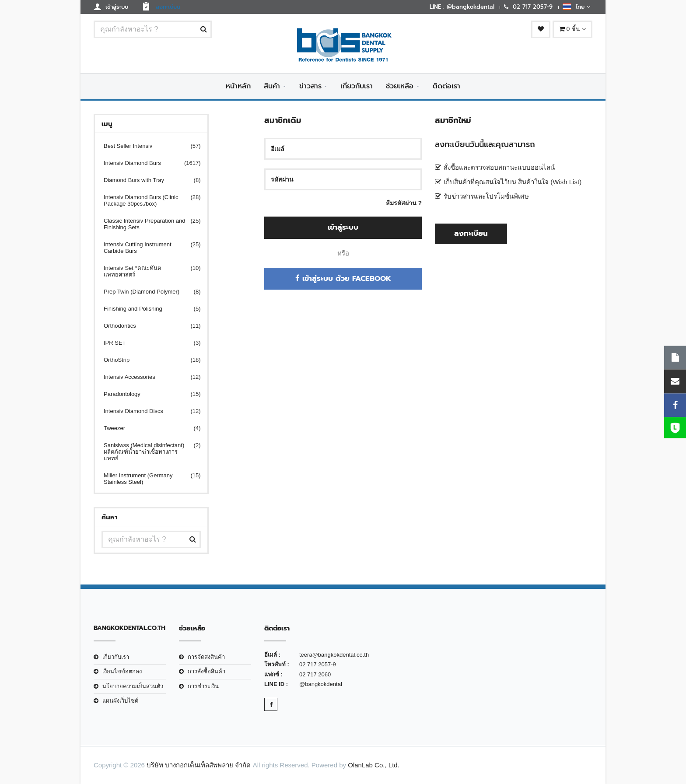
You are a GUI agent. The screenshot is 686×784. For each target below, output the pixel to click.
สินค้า (272, 86)
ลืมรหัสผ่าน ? (404, 203)
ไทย (576, 7)
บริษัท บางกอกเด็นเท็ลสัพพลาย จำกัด (199, 765)
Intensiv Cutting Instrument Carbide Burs (147, 248)
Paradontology (147, 394)
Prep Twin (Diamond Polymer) (147, 292)
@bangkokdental (321, 684)
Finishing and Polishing (147, 309)
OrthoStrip (147, 360)
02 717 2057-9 (318, 664)
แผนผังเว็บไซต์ (120, 701)
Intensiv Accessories (147, 377)
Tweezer (147, 428)
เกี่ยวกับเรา (357, 86)
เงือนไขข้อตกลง (122, 671)
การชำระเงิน (203, 686)
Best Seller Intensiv (147, 146)
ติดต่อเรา (446, 86)
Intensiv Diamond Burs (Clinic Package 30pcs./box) (147, 200)
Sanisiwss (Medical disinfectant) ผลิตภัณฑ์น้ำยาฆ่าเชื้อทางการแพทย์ (147, 452)
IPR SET (147, 343)
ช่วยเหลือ (400, 86)
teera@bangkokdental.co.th (334, 655)
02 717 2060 (315, 674)
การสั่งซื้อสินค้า (206, 671)
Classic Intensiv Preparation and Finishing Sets (147, 224)
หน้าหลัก (238, 86)
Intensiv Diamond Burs (147, 163)
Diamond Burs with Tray (147, 180)
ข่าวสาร (310, 86)
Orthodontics (147, 326)
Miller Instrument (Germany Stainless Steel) (147, 479)
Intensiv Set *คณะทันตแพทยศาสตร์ (147, 271)
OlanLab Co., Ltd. (374, 765)
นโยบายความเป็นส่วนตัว (133, 686)
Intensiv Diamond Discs (147, 411)
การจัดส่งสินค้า (206, 657)
